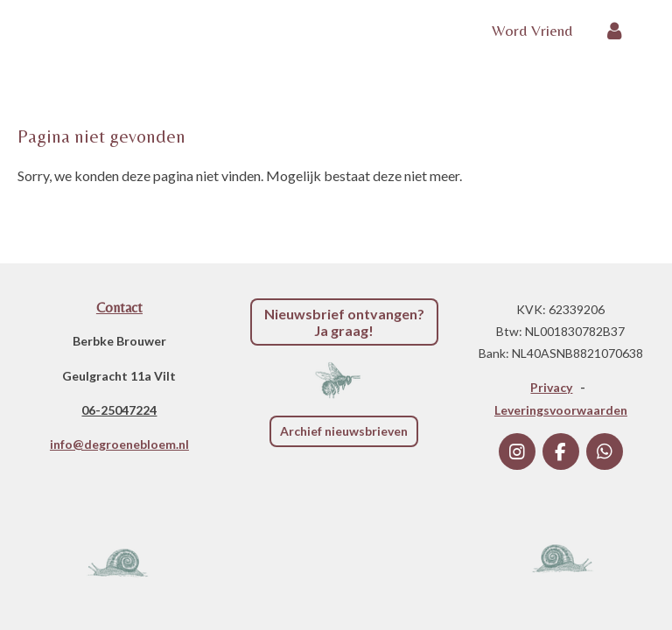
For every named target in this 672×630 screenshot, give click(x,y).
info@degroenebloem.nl (119, 444)
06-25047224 (119, 410)
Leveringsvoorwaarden (561, 410)
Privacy (551, 387)
